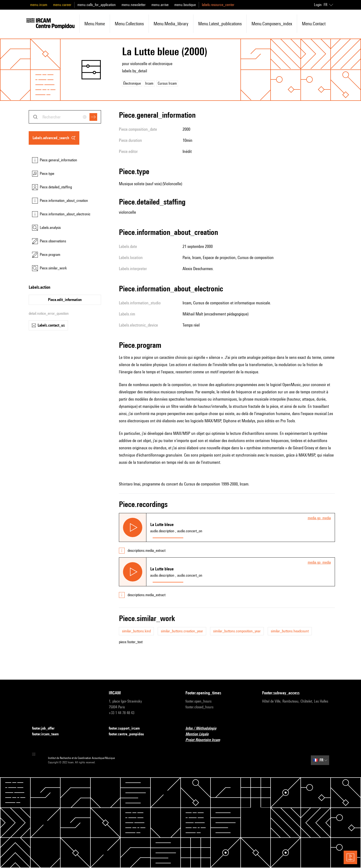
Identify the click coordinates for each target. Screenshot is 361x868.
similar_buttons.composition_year (237, 631)
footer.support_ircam (127, 728)
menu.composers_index (272, 24)
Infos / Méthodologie (204, 728)
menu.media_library (171, 24)
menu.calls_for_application (97, 5)
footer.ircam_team (48, 734)
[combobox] (65, 117)
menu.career (62, 5)
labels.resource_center (218, 5)
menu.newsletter (134, 5)
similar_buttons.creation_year (182, 631)
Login (318, 5)
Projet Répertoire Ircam (206, 740)
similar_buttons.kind (136, 631)
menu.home (95, 24)
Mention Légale (200, 734)
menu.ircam (39, 5)
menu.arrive (160, 5)
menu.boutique (185, 5)
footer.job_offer (46, 728)
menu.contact (314, 24)
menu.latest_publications (220, 24)
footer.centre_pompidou (129, 734)
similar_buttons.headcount (290, 631)
